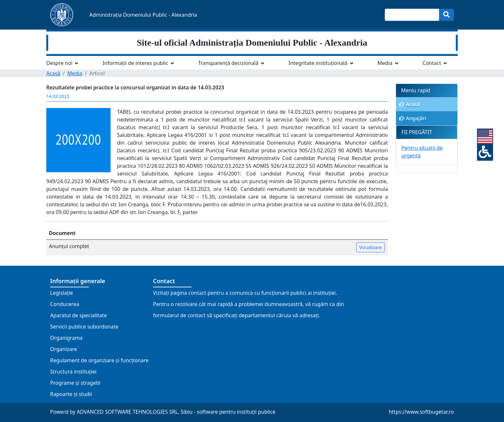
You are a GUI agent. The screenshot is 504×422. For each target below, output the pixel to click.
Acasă (53, 73)
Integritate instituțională (318, 63)
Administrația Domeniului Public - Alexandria (143, 15)
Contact (432, 63)
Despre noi (59, 63)
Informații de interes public (135, 63)
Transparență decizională (228, 63)
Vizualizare (370, 247)
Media (385, 63)
